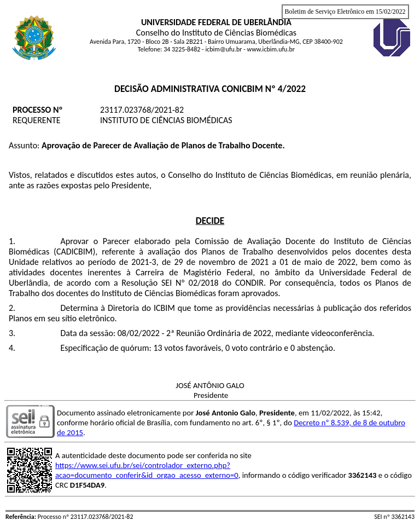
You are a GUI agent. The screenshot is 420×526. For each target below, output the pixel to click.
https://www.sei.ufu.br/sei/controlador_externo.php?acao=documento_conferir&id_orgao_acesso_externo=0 (147, 470)
